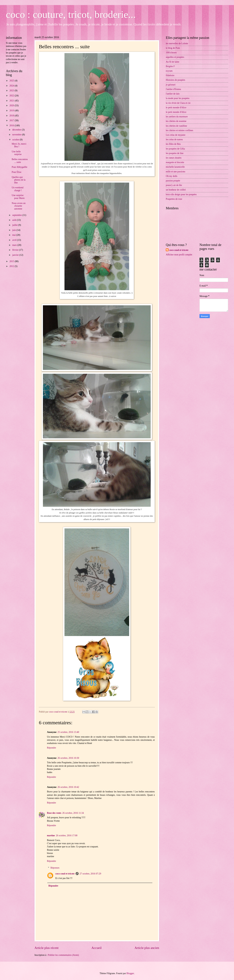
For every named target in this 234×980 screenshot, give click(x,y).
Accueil (96, 948)
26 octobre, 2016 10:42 (68, 787)
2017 (12, 120)
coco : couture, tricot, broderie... (71, 14)
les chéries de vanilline (176, 126)
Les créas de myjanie (176, 135)
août (15, 220)
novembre (17, 135)
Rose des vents (54, 813)
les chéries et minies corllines (179, 130)
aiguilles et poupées (175, 57)
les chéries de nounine (176, 121)
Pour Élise (16, 172)
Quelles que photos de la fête (19, 180)
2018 (12, 116)
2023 (12, 91)
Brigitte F (170, 66)
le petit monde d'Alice (176, 108)
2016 (12, 126)
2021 (12, 101)
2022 (12, 96)
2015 (12, 261)
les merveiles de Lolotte (177, 43)
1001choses (171, 53)
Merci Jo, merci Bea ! (19, 145)
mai (14, 235)
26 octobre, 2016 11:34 (73, 813)
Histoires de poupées (175, 80)
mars (15, 245)
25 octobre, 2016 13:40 (68, 732)
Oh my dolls (172, 176)
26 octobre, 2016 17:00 (67, 835)
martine (51, 835)
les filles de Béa (173, 144)
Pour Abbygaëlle (19, 167)
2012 (12, 266)
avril (15, 240)
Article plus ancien (147, 948)
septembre (17, 215)
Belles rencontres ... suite (20, 161)
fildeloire (170, 75)
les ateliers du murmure (177, 117)
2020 (12, 105)
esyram (169, 71)
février (16, 250)
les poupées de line (175, 153)
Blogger (130, 973)
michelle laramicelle (175, 167)
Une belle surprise (17, 153)
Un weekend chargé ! (17, 189)
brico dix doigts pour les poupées (181, 194)
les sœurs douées (174, 158)
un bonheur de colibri (176, 190)
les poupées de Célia (175, 149)
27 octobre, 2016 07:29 (90, 874)
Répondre (52, 748)
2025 (12, 81)
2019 (12, 111)
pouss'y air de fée (174, 185)
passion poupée (173, 181)
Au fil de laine (172, 62)
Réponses (55, 868)
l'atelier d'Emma (173, 89)
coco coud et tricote (65, 874)
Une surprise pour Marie (18, 197)
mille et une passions (175, 172)
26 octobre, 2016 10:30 (68, 758)
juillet (15, 225)
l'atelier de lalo (173, 94)
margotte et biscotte (175, 162)
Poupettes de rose (174, 199)
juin (14, 230)
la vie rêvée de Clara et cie (178, 103)
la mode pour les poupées (178, 98)
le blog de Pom (173, 48)
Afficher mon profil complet (179, 255)
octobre (16, 140)
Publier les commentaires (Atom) (63, 955)
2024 (12, 86)
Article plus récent (47, 948)
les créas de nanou (174, 139)
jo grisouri (171, 85)
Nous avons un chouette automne (19, 206)
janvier (16, 255)
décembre (17, 130)
